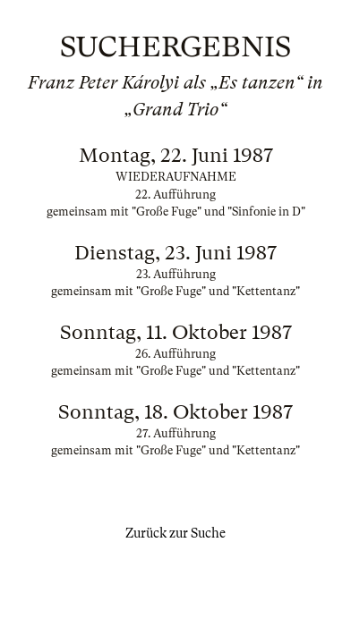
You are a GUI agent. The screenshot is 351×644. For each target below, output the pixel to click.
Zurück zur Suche (175, 533)
